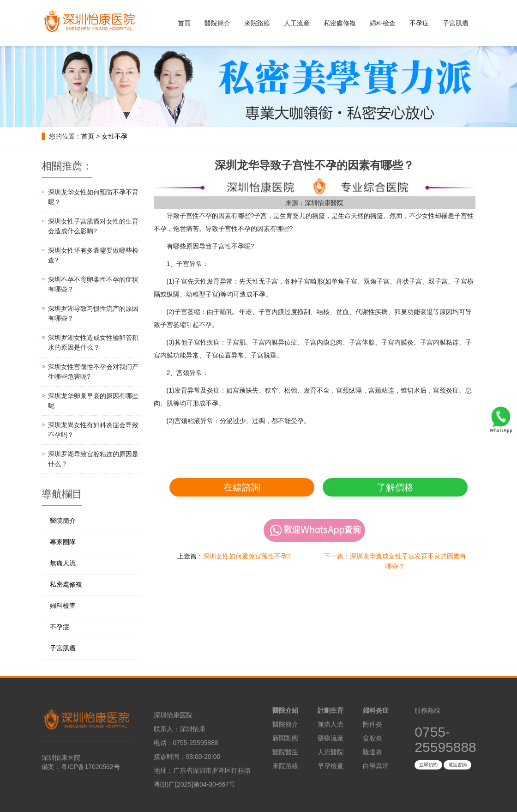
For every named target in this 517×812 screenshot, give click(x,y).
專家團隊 (63, 542)
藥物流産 (331, 738)
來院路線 (257, 23)
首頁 (184, 23)
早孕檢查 (331, 766)
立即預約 (428, 765)
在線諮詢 (242, 487)
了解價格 (395, 487)
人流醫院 (331, 752)
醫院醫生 (285, 752)
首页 (88, 136)
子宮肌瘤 (456, 23)
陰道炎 (373, 752)
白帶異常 (376, 766)
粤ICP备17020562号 (90, 767)
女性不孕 (114, 136)
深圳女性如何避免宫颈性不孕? (247, 556)
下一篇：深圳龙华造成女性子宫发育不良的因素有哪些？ (395, 561)
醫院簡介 (217, 23)
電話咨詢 (457, 765)
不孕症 (419, 23)
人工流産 (297, 23)
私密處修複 (340, 23)
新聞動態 (285, 738)
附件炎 (373, 724)
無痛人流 (63, 563)
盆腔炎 (373, 738)
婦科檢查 (383, 23)
